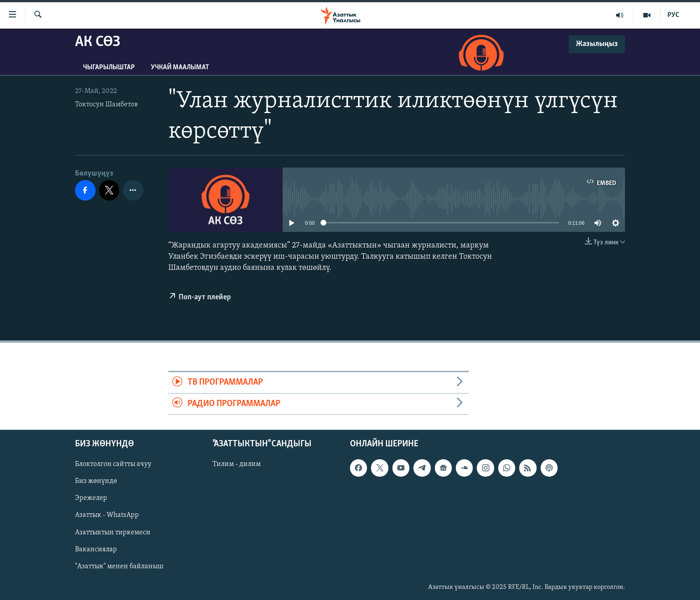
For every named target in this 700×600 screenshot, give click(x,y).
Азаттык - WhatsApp (107, 516)
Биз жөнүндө (96, 482)
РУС (673, 15)
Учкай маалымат (180, 67)
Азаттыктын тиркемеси (113, 533)
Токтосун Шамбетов (106, 105)
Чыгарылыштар (109, 67)
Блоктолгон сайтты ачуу (113, 464)
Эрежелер (91, 499)
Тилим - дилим (237, 464)
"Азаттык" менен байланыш (119, 566)
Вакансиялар (96, 550)
